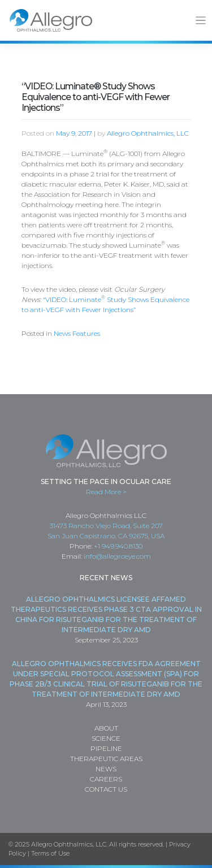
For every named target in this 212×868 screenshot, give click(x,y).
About (106, 728)
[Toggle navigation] (201, 21)
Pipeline (106, 748)
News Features (77, 333)
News (106, 769)
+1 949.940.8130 (118, 546)
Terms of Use (50, 853)
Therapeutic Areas (106, 759)
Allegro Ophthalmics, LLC (148, 133)
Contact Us (106, 789)
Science (106, 738)
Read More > (106, 492)
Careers (106, 779)
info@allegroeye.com (117, 556)
